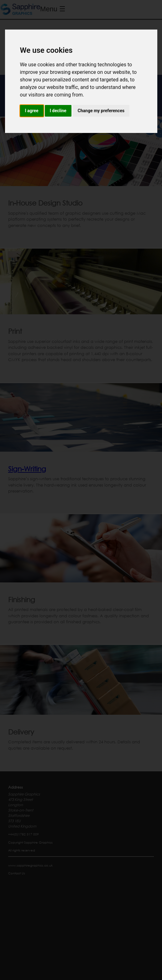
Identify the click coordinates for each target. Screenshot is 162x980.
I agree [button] (32, 111)
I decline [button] (58, 111)
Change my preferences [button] (101, 111)
